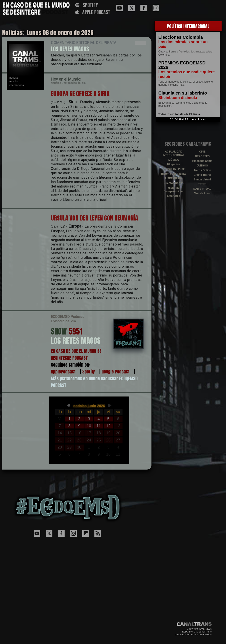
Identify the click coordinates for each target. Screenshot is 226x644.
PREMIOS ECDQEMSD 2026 (182, 65)
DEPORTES (202, 156)
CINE (202, 152)
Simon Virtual (202, 180)
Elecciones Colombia (181, 37)
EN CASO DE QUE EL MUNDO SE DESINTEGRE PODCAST (76, 354)
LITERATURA (174, 178)
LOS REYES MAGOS (70, 49)
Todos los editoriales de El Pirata (179, 114)
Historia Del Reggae (173, 174)
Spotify (89, 372)
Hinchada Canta (202, 161)
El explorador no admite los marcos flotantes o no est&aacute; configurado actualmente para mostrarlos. (89, 430)
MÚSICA (173, 160)
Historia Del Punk (173, 169)
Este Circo (173, 196)
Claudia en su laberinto (183, 93)
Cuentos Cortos (174, 183)
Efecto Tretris (202, 175)
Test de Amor (202, 193)
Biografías (174, 164)
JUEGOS (202, 166)
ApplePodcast (63, 372)
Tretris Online (202, 170)
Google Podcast (116, 372)
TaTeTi (202, 184)
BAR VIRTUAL (202, 189)
